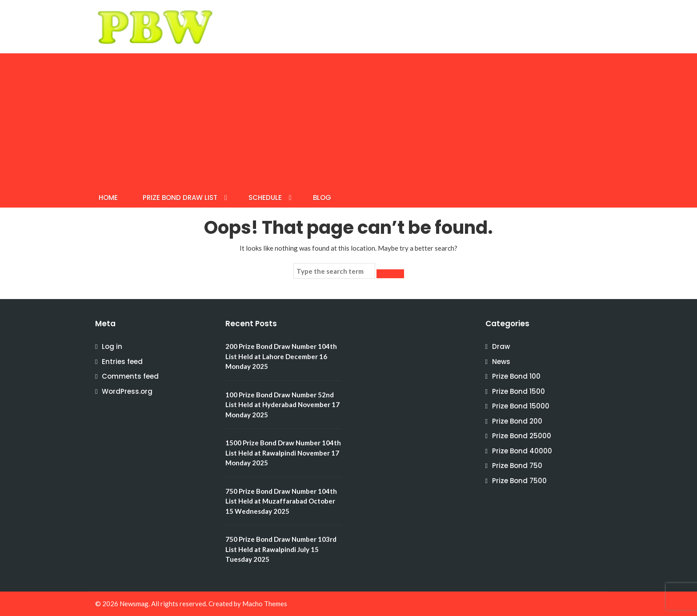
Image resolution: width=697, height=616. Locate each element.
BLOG (322, 198)
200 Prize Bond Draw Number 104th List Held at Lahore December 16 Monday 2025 (281, 356)
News (501, 362)
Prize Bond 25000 (522, 436)
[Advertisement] (348, 120)
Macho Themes (265, 604)
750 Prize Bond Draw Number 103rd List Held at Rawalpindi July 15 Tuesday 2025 (281, 549)
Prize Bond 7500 (519, 481)
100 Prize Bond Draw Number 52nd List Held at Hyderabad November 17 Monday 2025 (282, 405)
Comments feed (130, 376)
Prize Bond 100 (516, 376)
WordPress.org (127, 391)
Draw (501, 346)
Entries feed (122, 362)
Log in (112, 346)
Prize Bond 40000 (522, 451)
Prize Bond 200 (517, 421)
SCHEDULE (265, 198)
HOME (108, 198)
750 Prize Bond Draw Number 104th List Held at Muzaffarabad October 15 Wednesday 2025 (281, 501)
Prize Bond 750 (517, 466)
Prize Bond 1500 (519, 391)
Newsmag (134, 604)
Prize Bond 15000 (521, 406)
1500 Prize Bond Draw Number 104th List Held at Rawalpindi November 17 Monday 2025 (283, 453)
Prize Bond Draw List (180, 198)
